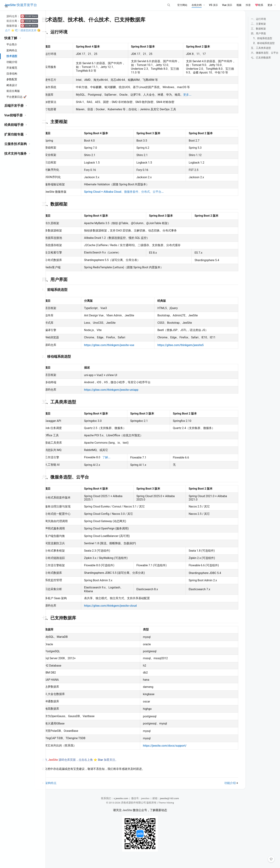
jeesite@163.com (174, 806)
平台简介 (12, 45)
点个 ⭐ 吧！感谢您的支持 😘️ (23, 30)
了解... (115, 465)
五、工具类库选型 (251, 52)
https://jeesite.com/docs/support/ (166, 754)
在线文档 (197, 5)
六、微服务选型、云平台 (255, 57)
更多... (197, 103)
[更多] (272, 5)
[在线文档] (198, 5)
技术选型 (12, 56)
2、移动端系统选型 (254, 47)
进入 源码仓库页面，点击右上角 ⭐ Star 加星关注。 (93, 768)
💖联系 (259, 5)
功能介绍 (12, 62)
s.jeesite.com (125, 806)
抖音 (248, 5)
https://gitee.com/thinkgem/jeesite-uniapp (120, 398)
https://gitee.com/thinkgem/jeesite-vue (118, 353)
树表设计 (12, 85)
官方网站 (182, 5)
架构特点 (12, 50)
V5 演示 (213, 5)
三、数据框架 (248, 33)
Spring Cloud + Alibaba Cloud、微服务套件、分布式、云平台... (132, 200)
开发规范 (12, 68)
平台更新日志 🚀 (17, 97)
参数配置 (12, 79)
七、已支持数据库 (251, 62)
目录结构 (12, 74)
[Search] (155, 5)
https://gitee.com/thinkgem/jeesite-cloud (119, 614)
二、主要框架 (248, 28)
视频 (239, 5)
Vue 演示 (227, 5)
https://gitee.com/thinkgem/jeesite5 (180, 353)
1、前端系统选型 (253, 43)
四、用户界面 (248, 38)
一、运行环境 (248, 23)
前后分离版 (13, 91)
